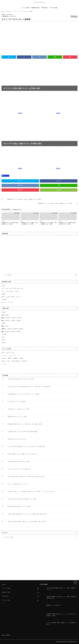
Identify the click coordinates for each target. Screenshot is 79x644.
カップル (7, 302)
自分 (3, 302)
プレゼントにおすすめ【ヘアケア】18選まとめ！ (20, 469)
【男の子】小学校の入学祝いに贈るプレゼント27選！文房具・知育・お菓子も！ (27, 522)
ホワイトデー (6, 176)
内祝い (9, 361)
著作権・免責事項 (6, 635)
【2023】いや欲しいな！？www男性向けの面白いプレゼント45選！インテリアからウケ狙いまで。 (32, 491)
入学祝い (4, 358)
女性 (4, 286)
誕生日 (3, 353)
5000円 (3, 340)
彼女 (8, 291)
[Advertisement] (40, 72)
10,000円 (8, 318)
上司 (12, 302)
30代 (11, 288)
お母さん (17, 291)
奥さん (3, 291)
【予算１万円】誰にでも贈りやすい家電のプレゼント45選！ (22, 499)
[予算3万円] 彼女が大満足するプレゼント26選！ (19, 506)
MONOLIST (66, 642)
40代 (15, 288)
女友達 (12, 291)
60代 (22, 288)
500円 (3, 337)
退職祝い (22, 358)
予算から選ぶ (45, 8)
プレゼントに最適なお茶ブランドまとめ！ (18, 484)
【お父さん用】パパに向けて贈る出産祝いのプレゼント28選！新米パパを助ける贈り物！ (29, 387)
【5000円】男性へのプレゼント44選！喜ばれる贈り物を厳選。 (23, 432)
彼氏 (8, 297)
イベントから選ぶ (25, 8)
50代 (18, 288)
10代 (3, 288)
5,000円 (7, 315)
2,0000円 (13, 321)
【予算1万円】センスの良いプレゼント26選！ (19, 409)
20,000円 (14, 318)
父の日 (13, 353)
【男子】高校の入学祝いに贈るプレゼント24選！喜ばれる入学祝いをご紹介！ (27, 477)
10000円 (4, 343)
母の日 (8, 353)
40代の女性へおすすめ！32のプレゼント (18, 439)
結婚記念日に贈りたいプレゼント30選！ (18, 416)
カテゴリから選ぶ (54, 8)
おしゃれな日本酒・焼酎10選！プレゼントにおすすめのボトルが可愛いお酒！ (27, 447)
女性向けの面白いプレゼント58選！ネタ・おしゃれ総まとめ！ (23, 454)
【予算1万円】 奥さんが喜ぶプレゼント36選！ (19, 462)
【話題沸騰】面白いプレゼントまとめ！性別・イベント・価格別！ (24, 394)
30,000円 (19, 318)
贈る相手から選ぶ (35, 8)
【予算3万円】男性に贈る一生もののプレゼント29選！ (21, 379)
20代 (7, 288)
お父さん (18, 297)
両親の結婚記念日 (16, 361)
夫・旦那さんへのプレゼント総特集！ (17, 402)
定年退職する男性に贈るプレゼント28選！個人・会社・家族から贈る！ (25, 424)
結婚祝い (4, 361)
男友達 (13, 297)
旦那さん (4, 297)
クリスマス (4, 364)
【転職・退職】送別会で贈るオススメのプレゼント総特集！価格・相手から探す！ (28, 514)
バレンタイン (5, 355)
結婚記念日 (25, 361)
